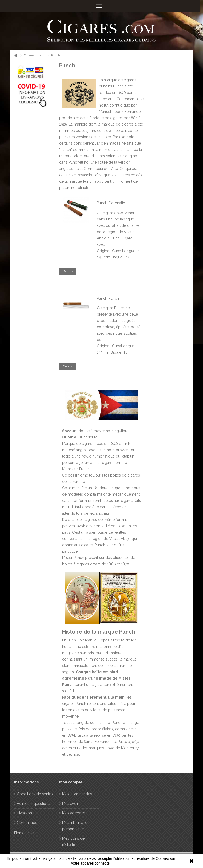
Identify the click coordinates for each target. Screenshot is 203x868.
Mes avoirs (71, 804)
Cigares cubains (35, 55)
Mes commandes (77, 794)
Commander (28, 823)
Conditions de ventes (35, 794)
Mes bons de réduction (73, 842)
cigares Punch (93, 545)
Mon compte (71, 782)
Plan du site (24, 833)
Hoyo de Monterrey (122, 748)
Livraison (24, 813)
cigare (87, 444)
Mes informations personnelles (77, 826)
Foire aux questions (34, 804)
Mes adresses (74, 813)
